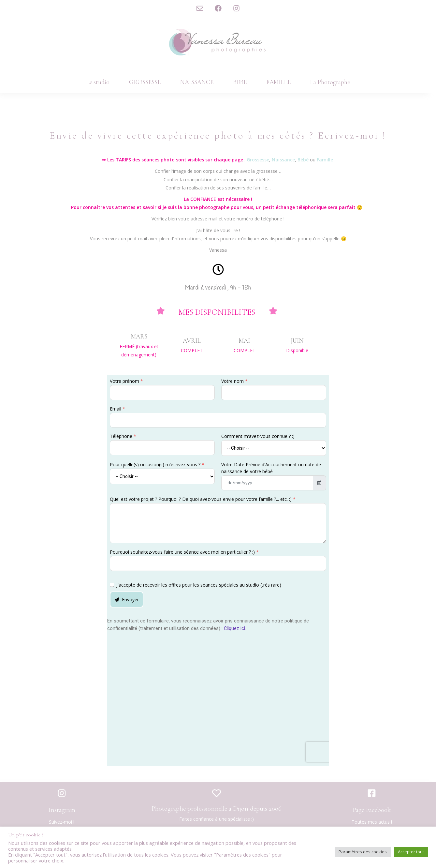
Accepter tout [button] (411, 852)
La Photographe (330, 82)
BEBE (240, 82)
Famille (325, 160)
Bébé (304, 160)
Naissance (283, 160)
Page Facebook (372, 810)
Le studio (98, 82)
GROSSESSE (145, 82)
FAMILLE (278, 82)
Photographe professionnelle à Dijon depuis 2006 (217, 808)
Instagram (62, 810)
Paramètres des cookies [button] (363, 852)
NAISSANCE (197, 82)
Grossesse (258, 160)
